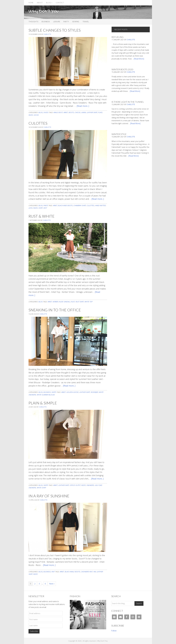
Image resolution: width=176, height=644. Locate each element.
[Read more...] (83, 106)
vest (45, 208)
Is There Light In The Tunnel (128, 102)
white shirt (41, 488)
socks (36, 115)
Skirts (54, 392)
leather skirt (92, 112)
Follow (114, 631)
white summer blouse (46, 395)
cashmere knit (87, 572)
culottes (90, 205)
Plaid (100, 112)
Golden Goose (72, 392)
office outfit (75, 485)
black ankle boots (72, 572)
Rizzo (31, 115)
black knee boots (65, 205)
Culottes (38, 123)
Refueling (118, 37)
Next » (52, 584)
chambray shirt (80, 205)
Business (47, 392)
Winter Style (119, 134)
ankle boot (58, 112)
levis (30, 208)
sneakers (90, 485)
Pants (46, 205)
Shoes (46, 112)
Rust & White (41, 216)
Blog (40, 112)
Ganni (84, 112)
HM (95, 572)
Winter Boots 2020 (122, 69)
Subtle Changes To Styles (55, 30)
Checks (77, 112)
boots (71, 112)
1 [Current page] (31, 584)
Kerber (55, 302)
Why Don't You (44, 11)
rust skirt (80, 302)
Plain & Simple (43, 403)
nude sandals (65, 302)
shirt (40, 208)
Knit (53, 572)
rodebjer (94, 392)
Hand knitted (100, 205)
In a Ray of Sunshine (49, 496)
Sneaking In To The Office (55, 310)
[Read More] (139, 59)
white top (88, 302)
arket (66, 112)
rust (73, 302)
